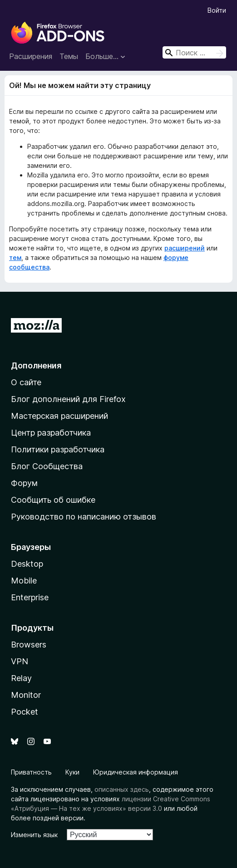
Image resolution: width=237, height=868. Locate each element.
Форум (24, 483)
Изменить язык (34, 835)
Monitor (26, 695)
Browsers (29, 645)
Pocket (25, 712)
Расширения (31, 56)
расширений (185, 248)
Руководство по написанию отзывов (84, 517)
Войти (217, 10)
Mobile (24, 581)
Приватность (31, 772)
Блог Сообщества (47, 466)
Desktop (27, 564)
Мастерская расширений (59, 416)
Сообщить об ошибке (53, 500)
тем (15, 257)
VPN (20, 661)
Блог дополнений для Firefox (68, 399)
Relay (21, 678)
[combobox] (194, 52)
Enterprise (30, 597)
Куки (72, 772)
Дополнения (36, 365)
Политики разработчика (58, 449)
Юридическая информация (136, 772)
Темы (69, 56)
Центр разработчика (51, 433)
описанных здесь (122, 789)
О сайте (26, 382)
